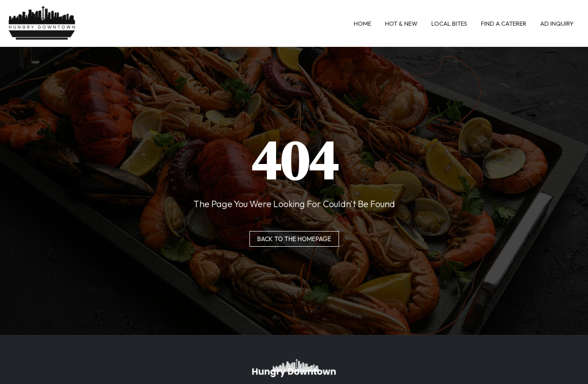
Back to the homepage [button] (294, 239)
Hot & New (401, 23)
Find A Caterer (504, 23)
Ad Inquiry (557, 23)
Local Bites (449, 23)
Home (362, 23)
